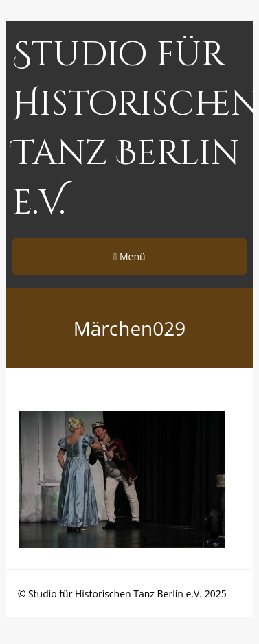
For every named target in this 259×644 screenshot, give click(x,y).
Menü (129, 256)
